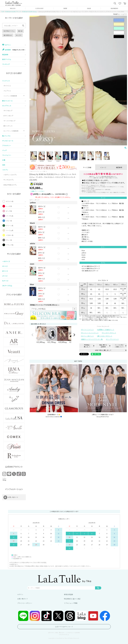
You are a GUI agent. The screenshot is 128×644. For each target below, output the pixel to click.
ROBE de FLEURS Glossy (29, 12)
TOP (3, 12)
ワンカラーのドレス (109, 333)
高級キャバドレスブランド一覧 (92, 339)
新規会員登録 (69, 594)
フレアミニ (7, 91)
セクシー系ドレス (88, 336)
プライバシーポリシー (25, 603)
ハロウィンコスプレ (10, 175)
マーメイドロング (9, 121)
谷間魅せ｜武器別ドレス (106, 329)
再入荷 (20, 31)
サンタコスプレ (9, 180)
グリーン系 (10, 226)
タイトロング (8, 110)
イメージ (103, 167)
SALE (89, 8)
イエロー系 (10, 235)
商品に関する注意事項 (103, 346)
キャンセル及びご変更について (119, 346)
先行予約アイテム (9, 31)
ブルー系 (9, 221)
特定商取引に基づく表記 (72, 599)
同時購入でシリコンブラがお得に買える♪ (45, 305)
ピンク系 (9, 211)
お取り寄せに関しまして (103, 350)
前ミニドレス (8, 126)
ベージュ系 (10, 230)
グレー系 (9, 240)
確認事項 (119, 167)
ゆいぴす (19, 35)
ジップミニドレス (113, 339)
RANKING (114, 8)
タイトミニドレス (88, 329)
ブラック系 (10, 245)
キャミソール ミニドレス (90, 333)
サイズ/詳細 (87, 167)
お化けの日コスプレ (10, 185)
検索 (98, 588)
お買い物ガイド (23, 599)
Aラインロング (8, 116)
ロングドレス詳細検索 (11, 131)
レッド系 (9, 206)
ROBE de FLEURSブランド (13, 12)
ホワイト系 (10, 201)
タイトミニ (7, 86)
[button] (32, 335)
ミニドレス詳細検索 (10, 96)
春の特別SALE (8, 35)
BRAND (13, 8)
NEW (65, 8)
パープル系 (10, 216)
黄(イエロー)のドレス (105, 336)
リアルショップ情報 (71, 603)
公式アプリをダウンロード (64, 627)
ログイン (20, 594)
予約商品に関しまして (87, 346)
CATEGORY (39, 8)
